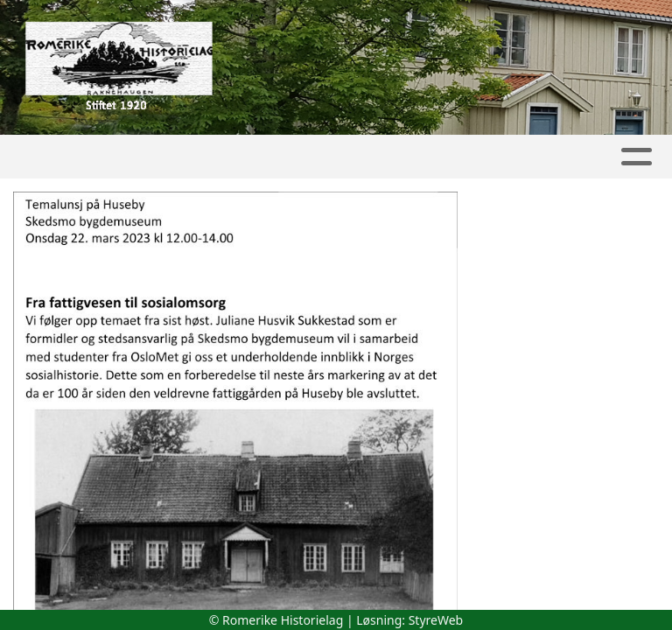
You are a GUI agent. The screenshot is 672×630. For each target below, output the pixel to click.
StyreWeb (436, 620)
